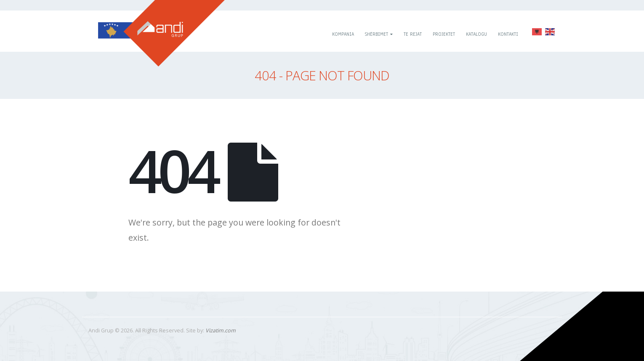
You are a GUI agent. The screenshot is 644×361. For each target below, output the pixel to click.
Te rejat (413, 34)
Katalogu (476, 34)
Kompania (343, 34)
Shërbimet (377, 34)
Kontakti (508, 34)
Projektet (444, 34)
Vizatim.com (221, 330)
